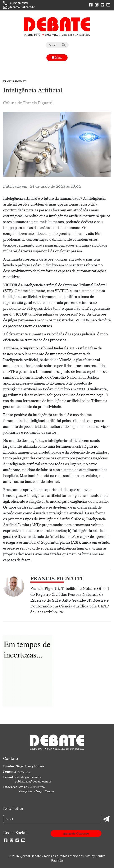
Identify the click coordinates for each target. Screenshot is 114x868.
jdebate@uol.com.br (19, 7)
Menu (57, 58)
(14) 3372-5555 (15, 3)
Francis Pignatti (15, 82)
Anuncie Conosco (76, 833)
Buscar (57, 45)
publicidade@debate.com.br (33, 781)
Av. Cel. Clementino (37, 789)
